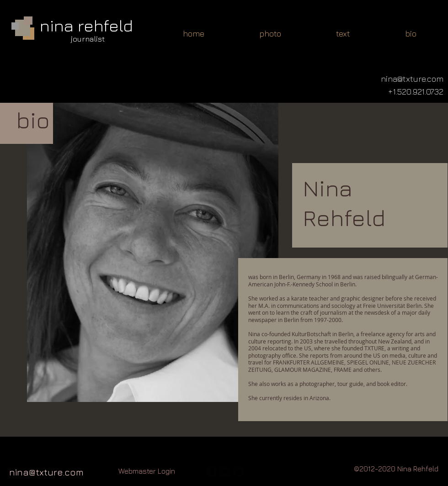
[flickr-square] (225, 472)
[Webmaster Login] (147, 471)
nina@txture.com (46, 472)
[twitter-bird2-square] (238, 472)
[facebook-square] (212, 472)
